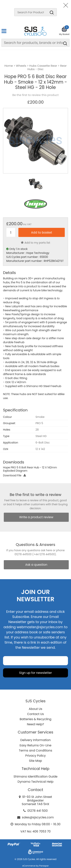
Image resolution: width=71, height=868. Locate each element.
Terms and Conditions (36, 750)
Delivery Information (35, 740)
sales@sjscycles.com (38, 817)
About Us (35, 709)
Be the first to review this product (35, 95)
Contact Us (35, 714)
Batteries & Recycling (36, 719)
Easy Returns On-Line (36, 745)
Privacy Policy (35, 756)
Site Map (35, 761)
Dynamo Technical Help (36, 782)
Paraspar (44, 866)
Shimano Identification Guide (36, 777)
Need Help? (35, 724)
